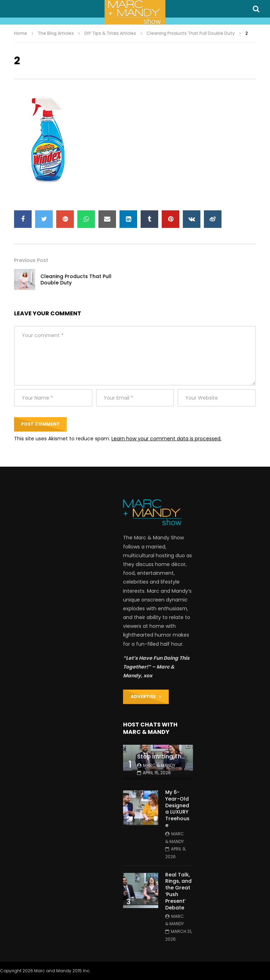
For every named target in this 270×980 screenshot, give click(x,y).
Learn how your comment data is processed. (166, 439)
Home (21, 33)
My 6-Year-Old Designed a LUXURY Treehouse (177, 809)
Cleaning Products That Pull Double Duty (191, 33)
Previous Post (31, 260)
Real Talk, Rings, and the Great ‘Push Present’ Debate (178, 891)
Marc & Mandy (159, 765)
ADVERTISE (146, 696)
